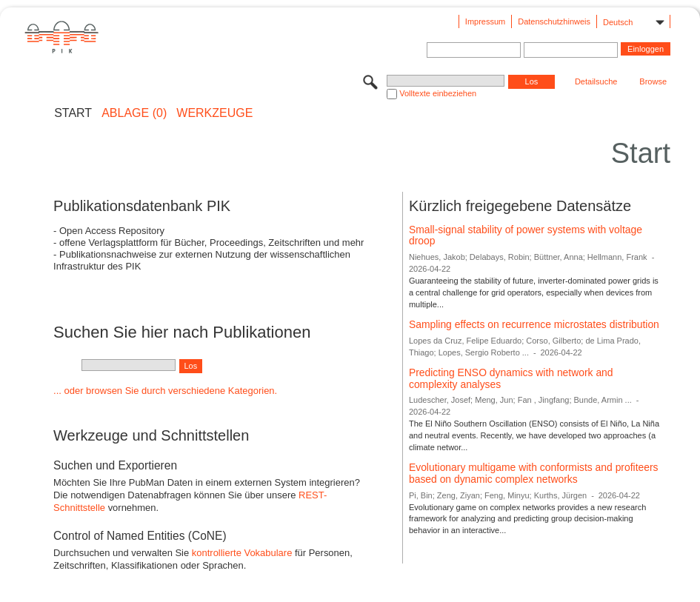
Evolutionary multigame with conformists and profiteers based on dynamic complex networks (534, 473)
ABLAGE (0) (134, 113)
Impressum (485, 21)
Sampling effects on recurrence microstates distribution (534, 324)
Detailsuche (596, 81)
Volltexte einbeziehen (438, 93)
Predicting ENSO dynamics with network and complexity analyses (511, 378)
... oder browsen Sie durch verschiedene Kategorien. (165, 391)
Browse (653, 81)
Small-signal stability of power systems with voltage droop (526, 235)
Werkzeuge (214, 113)
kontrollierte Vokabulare (242, 553)
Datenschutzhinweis (554, 21)
